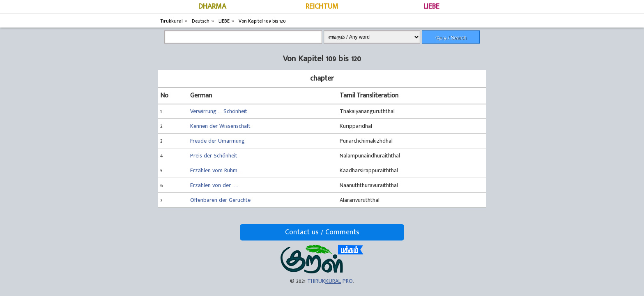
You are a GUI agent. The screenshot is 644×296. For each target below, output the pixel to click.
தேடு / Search (451, 38)
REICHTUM (322, 7)
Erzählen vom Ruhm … (216, 170)
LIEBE (431, 7)
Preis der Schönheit (214, 156)
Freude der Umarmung (217, 141)
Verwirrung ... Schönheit (219, 111)
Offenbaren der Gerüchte (220, 200)
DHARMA (212, 7)
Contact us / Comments (322, 232)
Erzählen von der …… (214, 185)
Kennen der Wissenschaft (220, 126)
